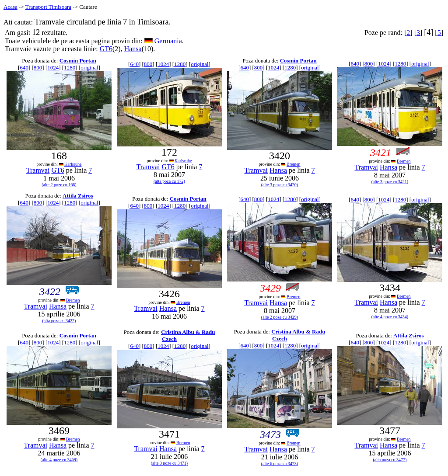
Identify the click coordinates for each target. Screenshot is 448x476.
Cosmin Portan (78, 61)
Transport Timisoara (48, 7)
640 (24, 68)
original (89, 68)
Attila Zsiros (78, 196)
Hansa (133, 49)
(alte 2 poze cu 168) (59, 185)
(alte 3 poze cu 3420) (280, 185)
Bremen (294, 164)
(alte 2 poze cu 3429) (280, 317)
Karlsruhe (73, 164)
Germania (168, 41)
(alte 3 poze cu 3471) (169, 463)
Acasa (10, 7)
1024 (53, 68)
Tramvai (38, 170)
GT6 (106, 49)
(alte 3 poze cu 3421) (390, 182)
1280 (70, 68)
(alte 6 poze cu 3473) (280, 464)
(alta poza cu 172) (169, 181)
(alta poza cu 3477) (390, 460)
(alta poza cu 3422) (59, 321)
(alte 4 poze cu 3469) (59, 460)
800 (38, 68)
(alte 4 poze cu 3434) (390, 317)
